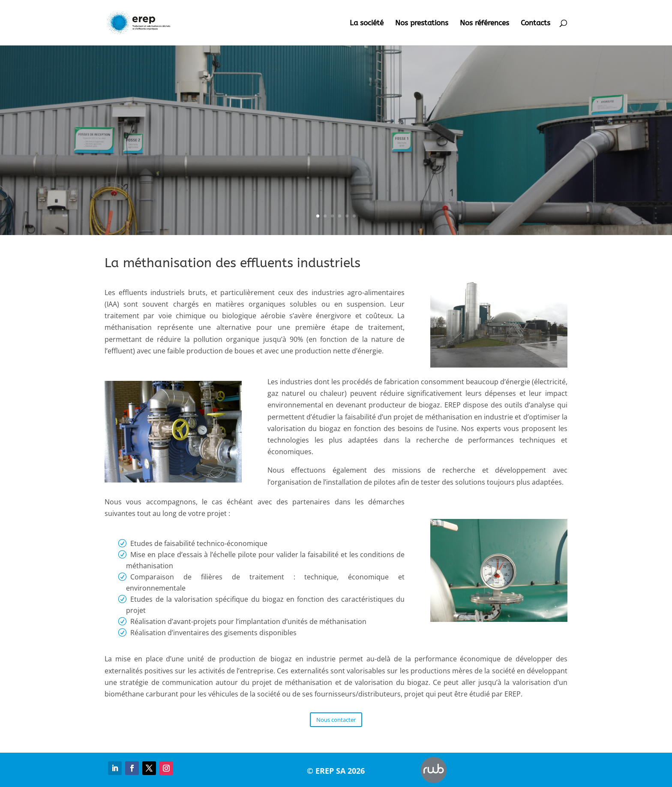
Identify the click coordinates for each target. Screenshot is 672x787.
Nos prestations (422, 23)
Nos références (484, 23)
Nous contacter (336, 720)
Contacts (535, 23)
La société (367, 23)
